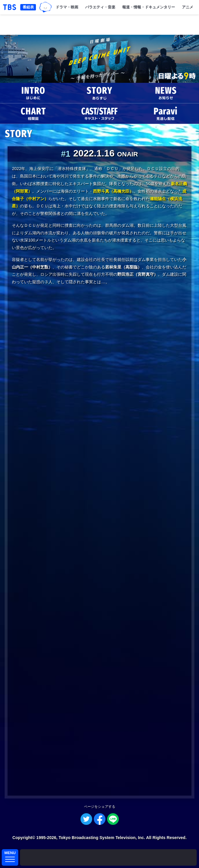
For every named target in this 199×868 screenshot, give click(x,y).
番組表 (28, 7)
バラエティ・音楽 (100, 7)
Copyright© (24, 838)
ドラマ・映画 (67, 7)
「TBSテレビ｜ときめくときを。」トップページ (10, 7)
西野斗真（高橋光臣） (113, 191)
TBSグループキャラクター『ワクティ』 (46, 7)
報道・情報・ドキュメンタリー (149, 7)
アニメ (188, 7)
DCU (99, 59)
